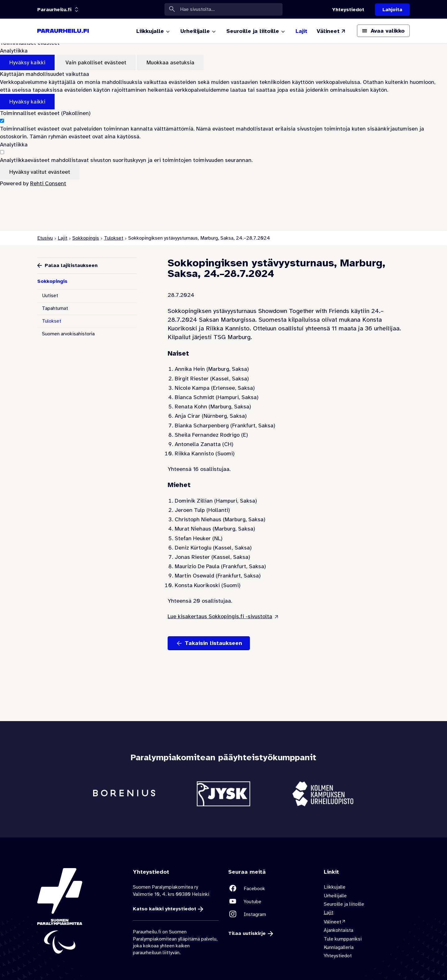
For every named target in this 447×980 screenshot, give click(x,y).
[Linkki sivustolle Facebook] (271, 889)
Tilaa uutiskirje (247, 934)
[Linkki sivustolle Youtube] (271, 902)
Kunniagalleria (339, 947)
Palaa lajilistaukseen (71, 265)
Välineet (332, 922)
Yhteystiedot (338, 956)
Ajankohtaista (339, 931)
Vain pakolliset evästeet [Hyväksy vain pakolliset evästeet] (96, 62)
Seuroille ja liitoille (344, 904)
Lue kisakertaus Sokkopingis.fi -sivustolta (220, 616)
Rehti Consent (48, 183)
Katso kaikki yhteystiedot (165, 909)
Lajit (63, 238)
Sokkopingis (86, 238)
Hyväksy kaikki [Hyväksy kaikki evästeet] (27, 62)
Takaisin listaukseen (213, 643)
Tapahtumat (55, 308)
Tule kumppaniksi (343, 939)
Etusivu (45, 238)
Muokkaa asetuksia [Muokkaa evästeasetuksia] (170, 62)
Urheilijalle (335, 896)
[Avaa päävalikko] (383, 31)
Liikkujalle (335, 887)
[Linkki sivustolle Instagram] (271, 914)
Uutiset (50, 296)
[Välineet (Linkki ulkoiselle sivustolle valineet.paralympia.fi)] (331, 31)
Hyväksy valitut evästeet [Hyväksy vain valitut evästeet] (40, 172)
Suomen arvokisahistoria (68, 334)
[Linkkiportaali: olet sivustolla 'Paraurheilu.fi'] (54, 10)
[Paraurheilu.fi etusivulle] (63, 31)
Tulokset (114, 238)
